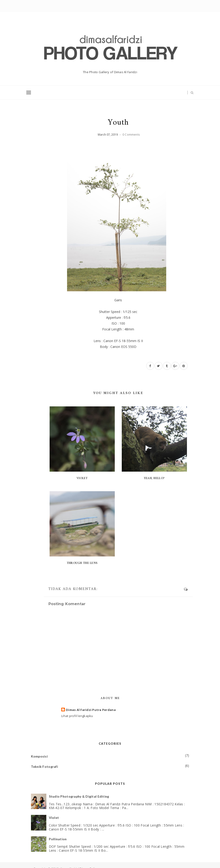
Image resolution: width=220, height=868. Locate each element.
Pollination (58, 839)
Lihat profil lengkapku (77, 716)
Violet (82, 478)
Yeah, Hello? (154, 478)
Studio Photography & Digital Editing (79, 796)
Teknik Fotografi (44, 767)
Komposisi (39, 756)
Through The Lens (82, 563)
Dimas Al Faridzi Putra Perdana (91, 710)
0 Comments (131, 135)
